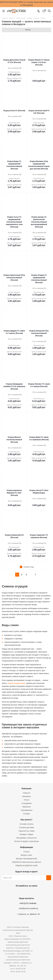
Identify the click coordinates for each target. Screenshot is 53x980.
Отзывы (27, 814)
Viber (38, 892)
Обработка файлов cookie (26, 865)
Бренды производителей (26, 859)
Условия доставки (26, 827)
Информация (26, 847)
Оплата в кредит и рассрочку (26, 841)
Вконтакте (14, 892)
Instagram (26, 892)
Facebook (20, 892)
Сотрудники (26, 803)
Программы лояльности (27, 838)
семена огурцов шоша (16, 683)
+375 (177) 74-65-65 (28, 903)
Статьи (27, 852)
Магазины (27, 796)
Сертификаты (26, 810)
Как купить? (26, 820)
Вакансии (26, 807)
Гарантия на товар (26, 831)
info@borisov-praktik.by (29, 908)
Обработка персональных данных (27, 862)
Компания (27, 788)
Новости (26, 793)
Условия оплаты (27, 824)
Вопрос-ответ (26, 855)
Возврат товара (26, 834)
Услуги (26, 800)
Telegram (32, 892)
